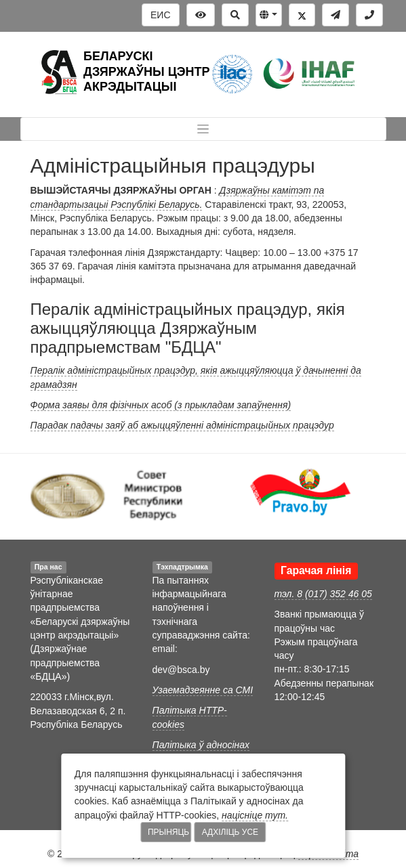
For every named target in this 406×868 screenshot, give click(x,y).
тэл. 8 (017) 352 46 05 (323, 594)
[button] (269, 15)
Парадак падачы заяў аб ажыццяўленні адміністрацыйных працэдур (182, 425)
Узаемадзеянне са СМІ (203, 690)
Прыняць (168, 832)
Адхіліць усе (230, 832)
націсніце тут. (255, 815)
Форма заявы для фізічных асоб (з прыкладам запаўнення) (161, 405)
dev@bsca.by (181, 670)
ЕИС (161, 15)
